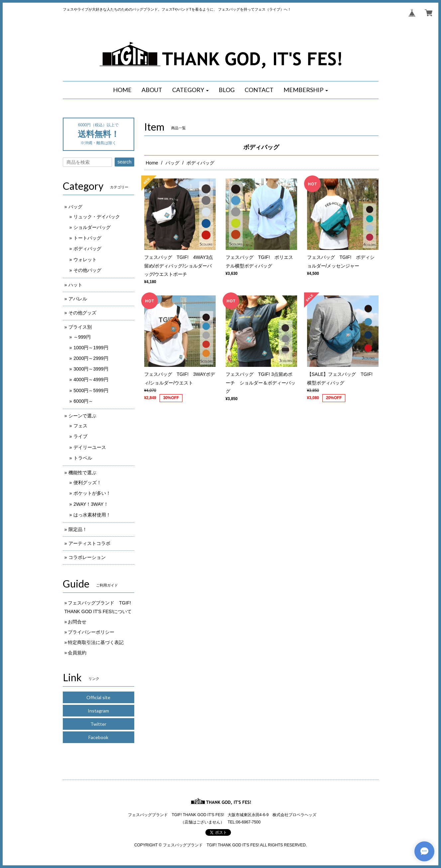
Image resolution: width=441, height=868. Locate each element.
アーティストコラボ (89, 543)
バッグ (172, 163)
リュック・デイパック (97, 217)
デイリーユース (90, 447)
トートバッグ (87, 238)
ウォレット (85, 260)
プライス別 (80, 327)
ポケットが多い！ (92, 493)
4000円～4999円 (91, 380)
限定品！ (78, 529)
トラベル (83, 458)
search (124, 162)
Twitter (98, 724)
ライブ (80, 436)
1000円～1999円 (91, 348)
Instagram (98, 711)
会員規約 (77, 653)
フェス (80, 426)
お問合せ (77, 622)
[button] (190, 90)
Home (152, 163)
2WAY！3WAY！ (91, 504)
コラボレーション (87, 557)
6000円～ (83, 401)
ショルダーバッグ (92, 227)
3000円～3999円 (91, 369)
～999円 (82, 337)
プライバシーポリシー (91, 632)
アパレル (78, 299)
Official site (98, 697)
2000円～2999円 (91, 358)
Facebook (98, 737)
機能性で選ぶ (82, 473)
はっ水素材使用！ (92, 515)
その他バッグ (87, 270)
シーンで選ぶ (82, 416)
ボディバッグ (87, 249)
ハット (75, 285)
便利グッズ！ (87, 483)
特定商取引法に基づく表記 (96, 642)
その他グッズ (82, 313)
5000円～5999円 (91, 390)
